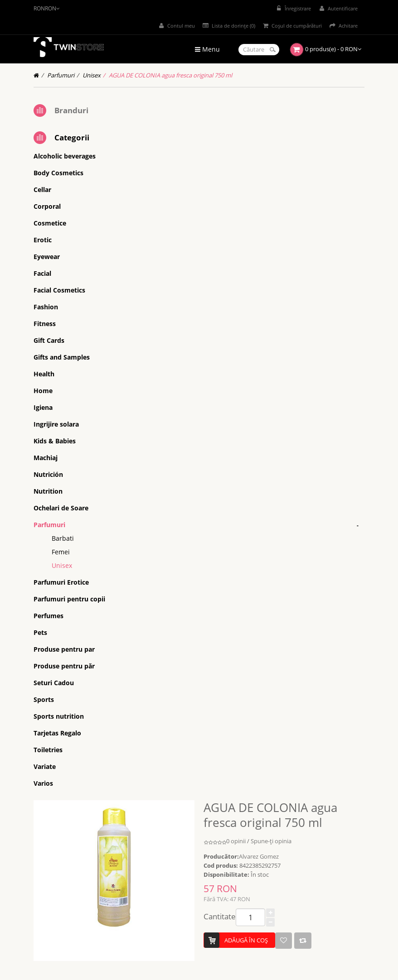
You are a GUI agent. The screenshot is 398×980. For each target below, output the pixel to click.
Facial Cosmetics (59, 290)
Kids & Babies (55, 441)
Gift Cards (49, 340)
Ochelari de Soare (61, 508)
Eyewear (47, 257)
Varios (43, 783)
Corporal (47, 206)
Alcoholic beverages (65, 156)
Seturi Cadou (54, 683)
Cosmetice (50, 223)
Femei (61, 552)
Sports (44, 699)
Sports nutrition (59, 716)
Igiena (43, 407)
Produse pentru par (64, 649)
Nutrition (48, 491)
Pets (40, 632)
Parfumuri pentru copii (69, 599)
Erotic (43, 240)
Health (44, 374)
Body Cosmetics (58, 173)
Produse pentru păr (64, 666)
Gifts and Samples (62, 357)
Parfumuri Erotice (61, 582)
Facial (42, 273)
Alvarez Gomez (259, 856)
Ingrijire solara (56, 424)
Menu (207, 49)
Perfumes (49, 616)
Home (43, 391)
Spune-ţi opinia (271, 841)
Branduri (71, 110)
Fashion (46, 307)
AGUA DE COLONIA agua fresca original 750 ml (170, 75)
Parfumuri (61, 75)
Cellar (42, 190)
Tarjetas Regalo (57, 733)
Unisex (92, 75)
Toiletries (48, 750)
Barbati (63, 538)
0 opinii (236, 841)
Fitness (45, 324)
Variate (45, 766)
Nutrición (48, 474)
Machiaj (46, 458)
